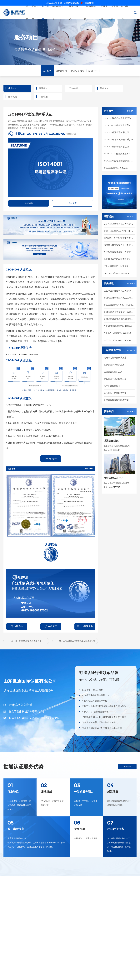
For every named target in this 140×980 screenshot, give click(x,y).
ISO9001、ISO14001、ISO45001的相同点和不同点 (119, 340)
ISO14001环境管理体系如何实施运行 (119, 319)
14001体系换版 (51, 459)
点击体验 (70, 3)
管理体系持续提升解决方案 (116, 400)
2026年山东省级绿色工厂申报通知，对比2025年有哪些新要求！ (119, 245)
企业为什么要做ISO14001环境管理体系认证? (119, 333)
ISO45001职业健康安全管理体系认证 (119, 161)
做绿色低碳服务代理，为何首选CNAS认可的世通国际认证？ (119, 252)
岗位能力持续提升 (112, 386)
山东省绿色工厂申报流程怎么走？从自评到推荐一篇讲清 (119, 259)
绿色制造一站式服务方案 (115, 393)
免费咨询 (127, 767)
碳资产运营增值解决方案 (115, 358)
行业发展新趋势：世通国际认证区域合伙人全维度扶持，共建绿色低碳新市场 (119, 266)
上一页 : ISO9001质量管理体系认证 (26, 641)
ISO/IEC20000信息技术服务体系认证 (119, 154)
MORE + (131, 111)
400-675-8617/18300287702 (46, 134)
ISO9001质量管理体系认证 (116, 168)
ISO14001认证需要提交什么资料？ (119, 312)
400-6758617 (115, 450)
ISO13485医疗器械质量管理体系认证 (119, 118)
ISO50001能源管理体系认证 (116, 132)
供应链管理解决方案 (113, 372)
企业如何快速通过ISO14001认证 (118, 326)
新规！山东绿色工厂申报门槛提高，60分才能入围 (119, 231)
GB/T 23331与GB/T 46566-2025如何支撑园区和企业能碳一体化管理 (119, 273)
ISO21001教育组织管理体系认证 (118, 140)
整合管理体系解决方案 (114, 365)
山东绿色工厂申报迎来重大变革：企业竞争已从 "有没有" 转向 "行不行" (119, 238)
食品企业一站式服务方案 (115, 379)
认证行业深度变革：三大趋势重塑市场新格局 (119, 224)
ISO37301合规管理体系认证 (116, 147)
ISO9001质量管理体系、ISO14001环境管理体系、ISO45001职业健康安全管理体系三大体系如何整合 (119, 305)
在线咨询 (29, 203)
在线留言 (73, 203)
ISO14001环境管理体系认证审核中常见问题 (119, 298)
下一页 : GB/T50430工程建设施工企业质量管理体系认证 (75, 642)
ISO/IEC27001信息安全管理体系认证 (119, 125)
